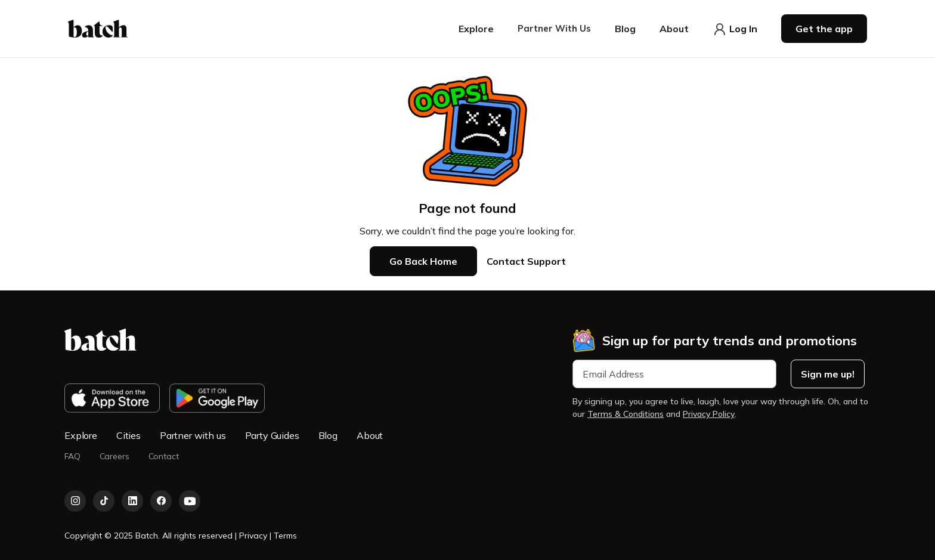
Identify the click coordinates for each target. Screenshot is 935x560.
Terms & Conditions (626, 414)
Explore (81, 435)
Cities (129, 435)
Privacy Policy (709, 414)
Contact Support (526, 261)
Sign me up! (828, 374)
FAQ (72, 457)
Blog (328, 435)
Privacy (254, 536)
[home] (98, 29)
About (370, 435)
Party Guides (272, 435)
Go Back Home (423, 261)
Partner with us (193, 435)
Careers (114, 457)
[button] (476, 29)
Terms (285, 536)
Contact (164, 457)
